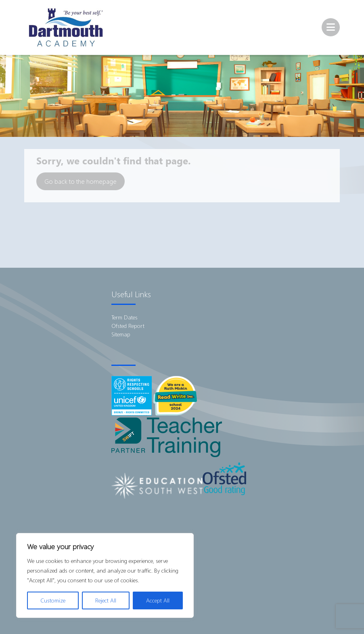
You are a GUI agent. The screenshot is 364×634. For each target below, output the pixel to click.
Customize (53, 600)
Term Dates (124, 317)
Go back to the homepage (81, 181)
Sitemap (121, 334)
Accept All (158, 600)
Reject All (106, 600)
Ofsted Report (128, 326)
